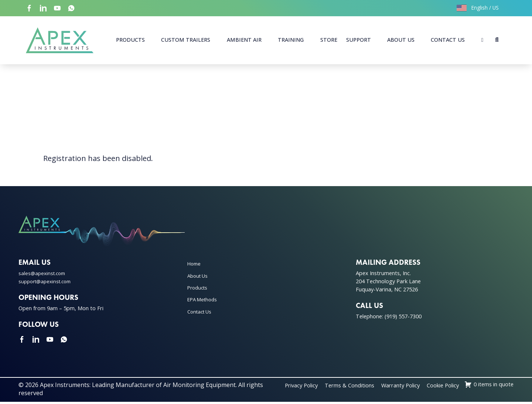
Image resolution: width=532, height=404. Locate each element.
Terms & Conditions (392, 387)
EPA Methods (204, 302)
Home (195, 266)
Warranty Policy (448, 387)
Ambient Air (244, 41)
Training (291, 41)
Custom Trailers (186, 41)
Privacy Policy (339, 387)
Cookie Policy (495, 387)
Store (329, 41)
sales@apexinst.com (43, 276)
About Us (401, 41)
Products (130, 41)
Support (359, 41)
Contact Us (448, 41)
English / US (478, 8)
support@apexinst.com (47, 283)
